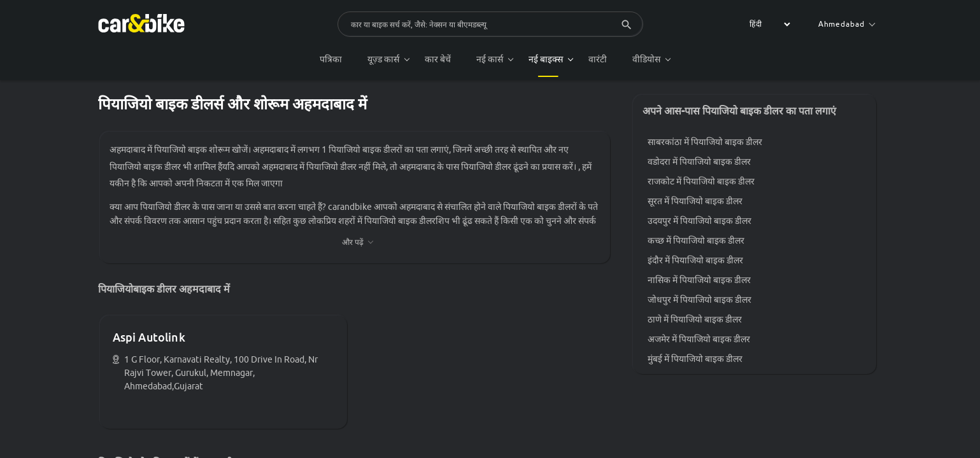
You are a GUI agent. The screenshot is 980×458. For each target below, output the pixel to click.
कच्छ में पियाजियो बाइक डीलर (696, 240)
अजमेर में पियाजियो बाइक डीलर (699, 339)
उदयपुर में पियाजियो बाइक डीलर (699, 221)
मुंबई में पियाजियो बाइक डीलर (695, 359)
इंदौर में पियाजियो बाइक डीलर (695, 260)
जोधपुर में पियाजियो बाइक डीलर (699, 300)
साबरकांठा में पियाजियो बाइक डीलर (705, 142)
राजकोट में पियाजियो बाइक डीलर (701, 181)
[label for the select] (768, 24)
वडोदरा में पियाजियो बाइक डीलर (699, 162)
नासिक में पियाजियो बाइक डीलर (699, 280)
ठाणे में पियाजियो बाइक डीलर (695, 319)
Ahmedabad (847, 24)
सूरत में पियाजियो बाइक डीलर (695, 201)
